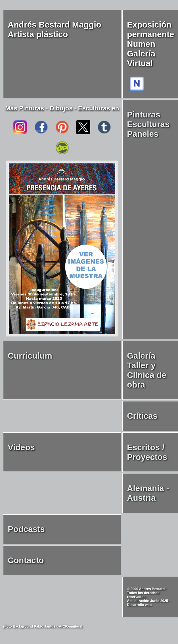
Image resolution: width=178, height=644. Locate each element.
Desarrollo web (139, 605)
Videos (21, 447)
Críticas (142, 416)
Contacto (26, 560)
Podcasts (26, 529)
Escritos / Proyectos (147, 452)
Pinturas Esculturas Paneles (148, 124)
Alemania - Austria (148, 493)
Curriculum (30, 356)
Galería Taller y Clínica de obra (147, 370)
